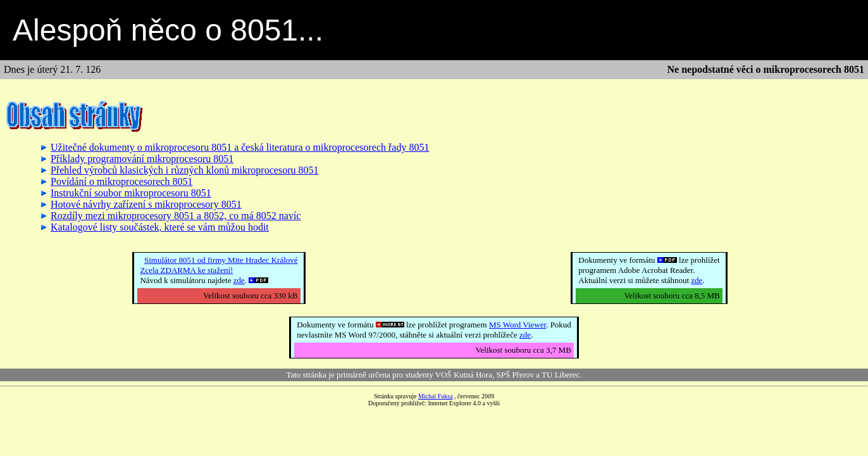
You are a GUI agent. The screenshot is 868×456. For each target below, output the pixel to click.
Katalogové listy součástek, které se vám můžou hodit (160, 227)
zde (239, 280)
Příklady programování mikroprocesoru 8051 (142, 159)
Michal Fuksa (436, 396)
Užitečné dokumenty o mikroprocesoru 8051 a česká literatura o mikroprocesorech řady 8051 (240, 147)
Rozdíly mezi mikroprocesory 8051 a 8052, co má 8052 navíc (176, 216)
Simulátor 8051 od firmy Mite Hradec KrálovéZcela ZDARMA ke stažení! (219, 265)
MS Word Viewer (518, 325)
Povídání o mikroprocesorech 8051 (121, 181)
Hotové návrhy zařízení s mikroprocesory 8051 (146, 204)
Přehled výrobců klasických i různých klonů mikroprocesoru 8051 (184, 170)
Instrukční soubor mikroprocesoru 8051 (131, 193)
